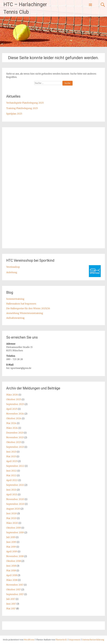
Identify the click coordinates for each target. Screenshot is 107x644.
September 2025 (15, 404)
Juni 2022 (11, 471)
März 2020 (12, 523)
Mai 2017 (11, 608)
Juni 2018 (11, 566)
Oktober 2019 (14, 528)
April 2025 (12, 409)
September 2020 (15, 504)
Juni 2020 (11, 513)
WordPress (29, 640)
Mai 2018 (11, 570)
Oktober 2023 (14, 442)
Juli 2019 (11, 537)
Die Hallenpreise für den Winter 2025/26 (28, 308)
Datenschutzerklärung (93, 640)
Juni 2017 (11, 604)
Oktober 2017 (14, 589)
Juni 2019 (11, 542)
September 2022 (15, 466)
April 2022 (12, 480)
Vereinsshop (13, 267)
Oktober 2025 (14, 399)
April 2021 (12, 494)
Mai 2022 (11, 475)
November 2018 (15, 556)
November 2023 (15, 437)
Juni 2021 (11, 490)
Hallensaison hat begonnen (21, 304)
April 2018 (12, 575)
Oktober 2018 (14, 561)
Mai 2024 (11, 423)
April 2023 (12, 461)
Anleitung (12, 272)
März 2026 (12, 395)
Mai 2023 (11, 456)
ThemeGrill (61, 640)
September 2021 (15, 485)
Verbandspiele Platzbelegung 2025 (25, 103)
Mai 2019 (11, 547)
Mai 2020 (11, 518)
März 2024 (12, 428)
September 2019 (15, 532)
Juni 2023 (11, 452)
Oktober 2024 (14, 418)
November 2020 (15, 499)
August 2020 (13, 509)
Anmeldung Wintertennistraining (25, 313)
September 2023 (15, 447)
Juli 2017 (11, 599)
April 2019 (12, 551)
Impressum (75, 640)
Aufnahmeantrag (15, 318)
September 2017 (15, 594)
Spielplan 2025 (14, 114)
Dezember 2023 (15, 433)
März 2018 (12, 580)
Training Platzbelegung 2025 (22, 108)
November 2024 (15, 414)
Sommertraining (15, 299)
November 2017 (15, 585)
